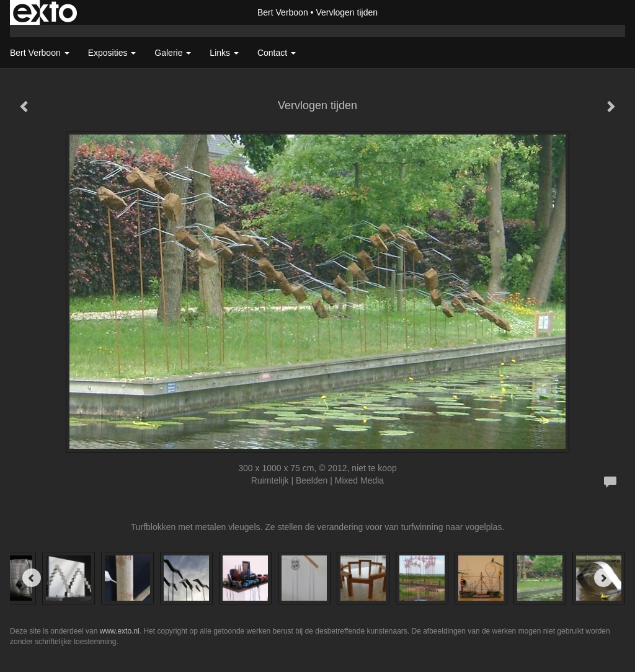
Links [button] (224, 53)
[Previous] (32, 578)
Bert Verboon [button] (40, 53)
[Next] (603, 578)
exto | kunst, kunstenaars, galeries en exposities (45, 12)
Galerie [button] (173, 53)
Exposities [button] (112, 53)
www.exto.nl (120, 631)
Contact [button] (277, 53)
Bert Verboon (283, 12)
